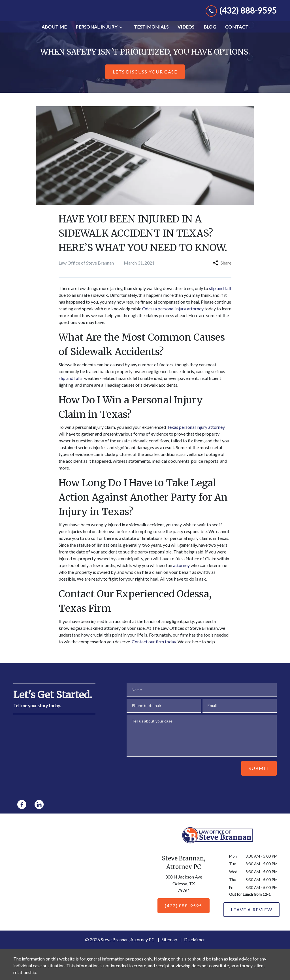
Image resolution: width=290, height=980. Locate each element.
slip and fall (220, 295)
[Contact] (237, 34)
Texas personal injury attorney (196, 434)
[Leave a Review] (251, 917)
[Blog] (210, 34)
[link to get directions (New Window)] (184, 892)
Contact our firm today (154, 648)
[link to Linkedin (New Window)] (39, 811)
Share (222, 270)
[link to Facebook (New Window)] (22, 811)
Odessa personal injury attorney (173, 316)
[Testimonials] (151, 34)
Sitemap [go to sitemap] (169, 947)
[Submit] (259, 775)
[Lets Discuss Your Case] (145, 79)
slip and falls (71, 385)
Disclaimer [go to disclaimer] (195, 947)
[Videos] (186, 34)
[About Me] (54, 34)
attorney (181, 572)
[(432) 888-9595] (183, 912)
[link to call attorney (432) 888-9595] (241, 14)
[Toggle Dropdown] (123, 34)
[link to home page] (56, 14)
